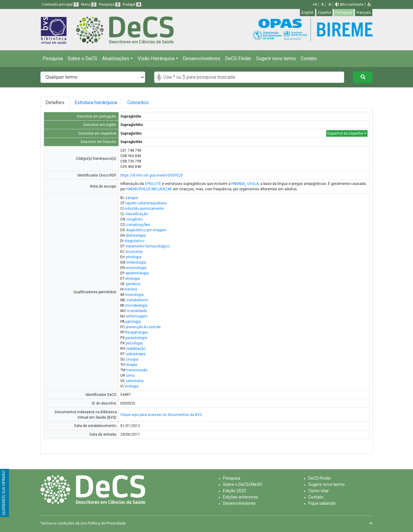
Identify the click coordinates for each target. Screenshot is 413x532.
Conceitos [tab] (143, 102)
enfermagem (137, 316)
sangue (132, 198)
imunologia (134, 295)
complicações (138, 225)
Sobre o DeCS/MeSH (243, 484)
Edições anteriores (240, 497)
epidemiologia (137, 273)
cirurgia (132, 359)
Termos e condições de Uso (64, 523)
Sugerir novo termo (276, 58)
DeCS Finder (238, 58)
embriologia (136, 262)
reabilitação (136, 349)
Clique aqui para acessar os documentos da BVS (161, 415)
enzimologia (136, 268)
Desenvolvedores (202, 58)
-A (329, 4)
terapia (131, 365)
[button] (369, 4)
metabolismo (137, 300)
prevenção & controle (143, 327)
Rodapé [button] (132, 4)
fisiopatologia (136, 332)
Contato (309, 58)
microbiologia (136, 305)
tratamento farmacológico (148, 246)
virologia (132, 386)
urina (130, 376)
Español (324, 13)
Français (364, 13)
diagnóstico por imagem (146, 230)
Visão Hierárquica (156, 58)
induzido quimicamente (144, 209)
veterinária (135, 381)
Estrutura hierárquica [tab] (97, 102)
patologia (133, 322)
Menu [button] (89, 4)
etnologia (133, 257)
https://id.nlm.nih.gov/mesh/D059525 (152, 175)
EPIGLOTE (153, 184)
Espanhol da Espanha (347, 133)
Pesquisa (53, 58)
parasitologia (136, 338)
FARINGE (238, 184)
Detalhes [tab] (55, 102)
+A (315, 4)
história (131, 289)
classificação (137, 214)
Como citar (319, 491)
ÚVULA (253, 184)
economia (134, 252)
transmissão (137, 370)
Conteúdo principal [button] (60, 4)
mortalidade (137, 311)
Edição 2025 (234, 491)
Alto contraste (349, 4)
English (308, 13)
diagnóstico (134, 241)
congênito (134, 219)
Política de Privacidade (107, 523)
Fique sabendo (322, 503)
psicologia (134, 343)
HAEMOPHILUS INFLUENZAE (149, 189)
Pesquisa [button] (110, 4)
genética (133, 284)
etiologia (133, 279)
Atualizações (116, 58)
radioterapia (136, 354)
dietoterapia (136, 235)
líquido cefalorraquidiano (146, 203)
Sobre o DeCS (82, 58)
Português (344, 13)
